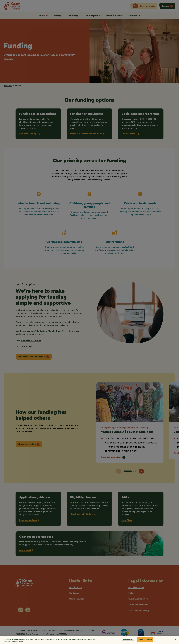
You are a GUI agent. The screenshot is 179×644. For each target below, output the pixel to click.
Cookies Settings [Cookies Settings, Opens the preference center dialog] (128, 642)
